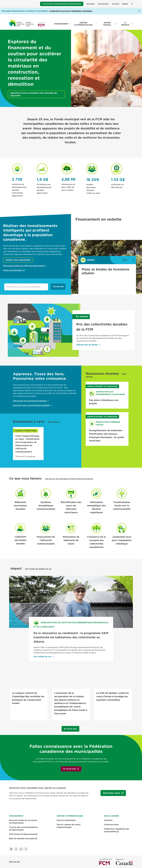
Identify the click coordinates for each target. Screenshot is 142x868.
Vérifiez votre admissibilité (18, 260)
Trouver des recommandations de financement (62, 4)
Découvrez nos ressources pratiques (30, 401)
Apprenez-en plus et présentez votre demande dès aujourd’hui (34, 94)
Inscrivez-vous (111, 794)
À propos (125, 24)
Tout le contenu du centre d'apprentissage (69, 825)
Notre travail (107, 24)
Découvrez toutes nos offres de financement (24, 266)
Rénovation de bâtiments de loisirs (71, 540)
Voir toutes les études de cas (38, 569)
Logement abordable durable (20, 540)
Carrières (116, 4)
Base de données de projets (23, 838)
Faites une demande (13, 270)
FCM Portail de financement (23, 834)
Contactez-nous (111, 824)
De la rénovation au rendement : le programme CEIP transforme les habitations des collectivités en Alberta (71, 637)
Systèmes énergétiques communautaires (46, 506)
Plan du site (14, 861)
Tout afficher (54, 422)
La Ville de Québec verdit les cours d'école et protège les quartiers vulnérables (112, 696)
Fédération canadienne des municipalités (117, 830)
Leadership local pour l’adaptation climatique (122, 540)
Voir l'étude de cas (42, 657)
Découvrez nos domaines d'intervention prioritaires (69, 479)
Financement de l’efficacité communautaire (46, 540)
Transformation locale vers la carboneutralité (122, 506)
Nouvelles (91, 4)
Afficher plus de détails (87, 345)
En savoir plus (70, 728)
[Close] (139, 11)
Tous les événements (66, 820)
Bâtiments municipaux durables (20, 506)
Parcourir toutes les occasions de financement (23, 821)
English (125, 4)
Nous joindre (103, 4)
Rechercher (58, 287)
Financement (61, 24)
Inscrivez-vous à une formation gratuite (31, 405)
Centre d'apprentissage (83, 24)
